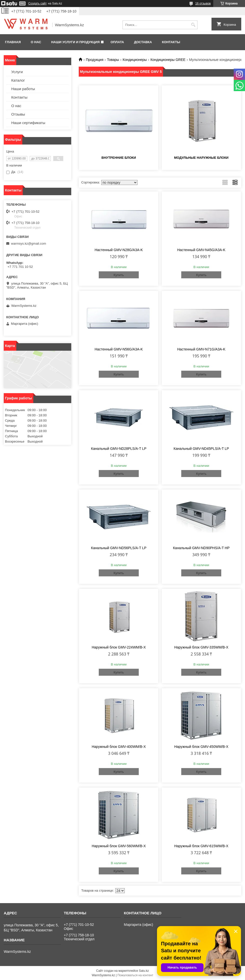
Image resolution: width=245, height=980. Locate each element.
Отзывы (18, 114)
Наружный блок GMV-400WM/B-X (119, 747)
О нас (36, 42)
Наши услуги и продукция (75, 42)
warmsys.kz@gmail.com (28, 244)
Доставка (143, 42)
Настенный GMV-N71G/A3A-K (201, 349)
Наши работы (23, 89)
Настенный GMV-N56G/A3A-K (119, 349)
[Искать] (193, 25)
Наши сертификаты (28, 123)
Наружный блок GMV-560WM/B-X (119, 846)
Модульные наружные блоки (201, 158)
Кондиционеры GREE (168, 60)
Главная (13, 42)
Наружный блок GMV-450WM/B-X (201, 747)
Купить (119, 275)
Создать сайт (37, 3)
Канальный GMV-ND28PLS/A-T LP (119, 449)
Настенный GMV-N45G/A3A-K (201, 250)
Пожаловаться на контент (135, 975)
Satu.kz (144, 971)
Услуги (17, 72)
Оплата (117, 42)
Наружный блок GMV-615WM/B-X (201, 846)
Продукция (94, 60)
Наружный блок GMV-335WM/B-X (201, 647)
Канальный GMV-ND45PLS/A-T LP (201, 449)
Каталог (18, 80)
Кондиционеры (135, 60)
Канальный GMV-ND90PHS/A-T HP (201, 548)
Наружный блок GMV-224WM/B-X (119, 647)
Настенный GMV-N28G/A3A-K (119, 250)
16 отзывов (203, 3)
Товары (113, 60)
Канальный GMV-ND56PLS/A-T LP (119, 548)
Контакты (171, 42)
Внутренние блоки (119, 158)
